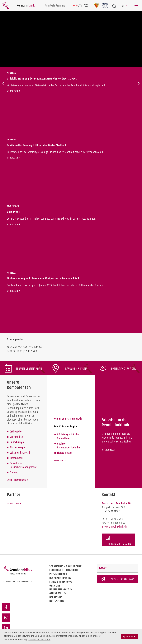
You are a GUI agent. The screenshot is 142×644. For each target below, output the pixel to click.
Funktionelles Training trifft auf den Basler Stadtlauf (37, 145)
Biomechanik (16, 458)
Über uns (55, 586)
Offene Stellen (58, 593)
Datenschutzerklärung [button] (40, 640)
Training (14, 472)
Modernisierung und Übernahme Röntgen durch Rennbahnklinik (43, 278)
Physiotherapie (18, 447)
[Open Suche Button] (114, 7)
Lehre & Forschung (61, 582)
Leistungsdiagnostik (20, 453)
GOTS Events (14, 212)
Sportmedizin (17, 437)
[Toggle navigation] (136, 6)
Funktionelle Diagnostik (64, 570)
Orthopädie (16, 432)
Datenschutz (57, 601)
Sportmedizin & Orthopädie (66, 566)
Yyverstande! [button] (130, 636)
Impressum (56, 597)
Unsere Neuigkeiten (61, 589)
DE (124, 6)
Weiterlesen (12, 91)
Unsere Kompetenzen (17, 480)
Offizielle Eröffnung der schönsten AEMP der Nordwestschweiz (42, 79)
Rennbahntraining (60, 578)
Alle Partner (13, 503)
